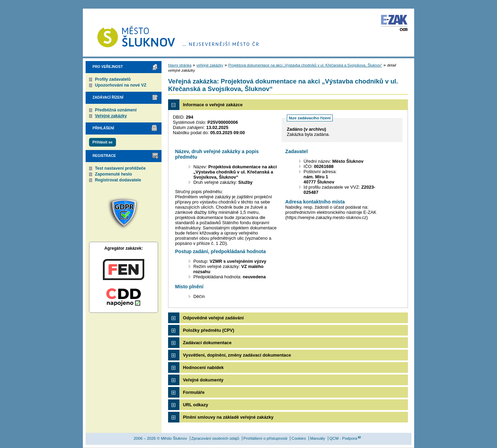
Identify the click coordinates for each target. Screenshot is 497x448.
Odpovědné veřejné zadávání (213, 318)
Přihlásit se (103, 142)
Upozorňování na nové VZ (121, 85)
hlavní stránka (180, 65)
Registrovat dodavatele (118, 180)
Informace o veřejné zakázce (213, 105)
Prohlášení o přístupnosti (265, 438)
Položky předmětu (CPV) (209, 330)
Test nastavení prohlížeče (120, 168)
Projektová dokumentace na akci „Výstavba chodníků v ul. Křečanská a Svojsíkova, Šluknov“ (305, 65)
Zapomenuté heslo (113, 174)
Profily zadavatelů (113, 79)
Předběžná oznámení (116, 110)
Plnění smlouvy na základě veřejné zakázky (228, 417)
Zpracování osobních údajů (215, 438)
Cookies (299, 438)
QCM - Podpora (343, 438)
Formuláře (194, 392)
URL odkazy (196, 405)
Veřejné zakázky (111, 116)
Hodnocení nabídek (203, 367)
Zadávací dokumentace (207, 343)
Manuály (318, 438)
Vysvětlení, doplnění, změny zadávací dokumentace (237, 355)
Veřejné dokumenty (203, 380)
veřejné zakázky (210, 65)
